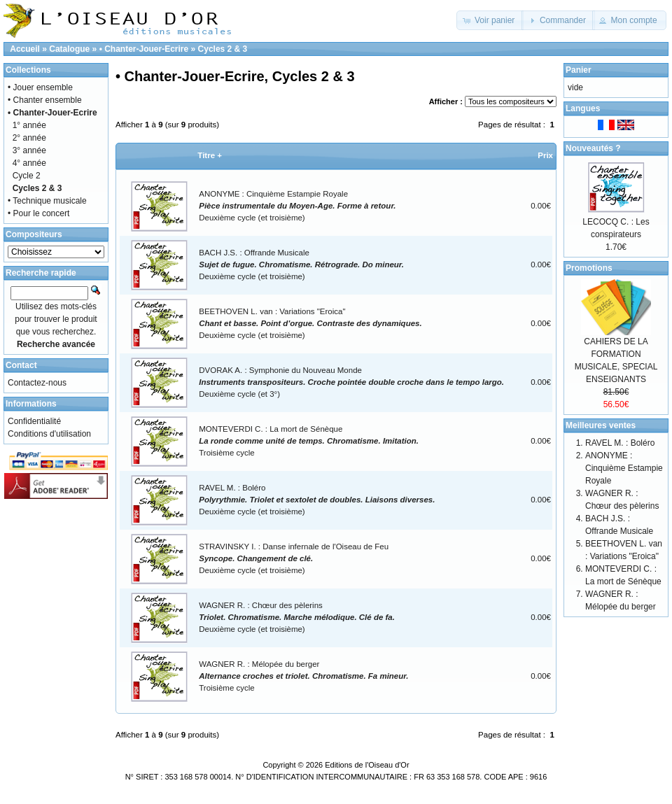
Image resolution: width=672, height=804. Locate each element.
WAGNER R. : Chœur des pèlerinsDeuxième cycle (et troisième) (297, 618)
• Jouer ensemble (40, 87)
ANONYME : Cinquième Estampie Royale (624, 468)
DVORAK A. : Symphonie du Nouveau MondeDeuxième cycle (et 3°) (351, 382)
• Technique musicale (47, 201)
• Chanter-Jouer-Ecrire (144, 49)
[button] (490, 20)
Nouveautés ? (593, 148)
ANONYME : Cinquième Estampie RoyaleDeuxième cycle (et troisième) (297, 206)
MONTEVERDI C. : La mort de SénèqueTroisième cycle (309, 441)
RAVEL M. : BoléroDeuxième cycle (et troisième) (317, 500)
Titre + (210, 155)
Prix (545, 155)
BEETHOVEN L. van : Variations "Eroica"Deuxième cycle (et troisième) (310, 324)
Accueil (25, 49)
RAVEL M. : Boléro (620, 443)
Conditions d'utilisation (49, 434)
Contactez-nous (37, 383)
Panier (579, 70)
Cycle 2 (27, 176)
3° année (29, 150)
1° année (29, 125)
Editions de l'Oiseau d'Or (367, 765)
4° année (29, 163)
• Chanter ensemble (45, 100)
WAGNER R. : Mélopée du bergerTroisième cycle (303, 676)
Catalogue (69, 49)
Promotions (589, 268)
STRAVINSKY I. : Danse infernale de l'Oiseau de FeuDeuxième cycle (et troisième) (294, 559)
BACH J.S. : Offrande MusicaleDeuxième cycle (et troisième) (301, 265)
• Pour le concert (38, 213)
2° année (29, 138)
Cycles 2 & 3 (223, 49)
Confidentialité (34, 421)
